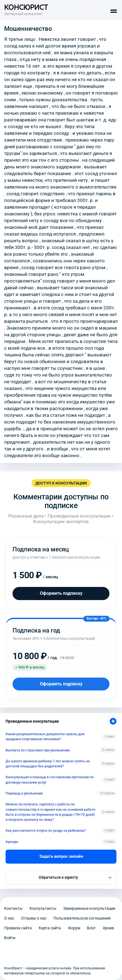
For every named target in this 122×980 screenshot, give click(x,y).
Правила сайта (18, 928)
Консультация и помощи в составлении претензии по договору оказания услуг (50, 780)
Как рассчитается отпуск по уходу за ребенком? (46, 830)
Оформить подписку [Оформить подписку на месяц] (61, 593)
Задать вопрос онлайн (61, 856)
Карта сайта (50, 928)
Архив (108, 928)
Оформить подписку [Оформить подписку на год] (61, 684)
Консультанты (43, 908)
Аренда (12, 842)
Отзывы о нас (34, 918)
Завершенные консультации (89, 908)
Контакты (13, 908)
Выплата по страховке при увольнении (38, 750)
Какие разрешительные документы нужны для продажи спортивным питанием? (45, 736)
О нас (9, 918)
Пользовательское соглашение (82, 918)
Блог (91, 928)
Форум (74, 928)
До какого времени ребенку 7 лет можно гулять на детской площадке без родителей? (48, 764)
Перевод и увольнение (24, 793)
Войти (10, 938)
